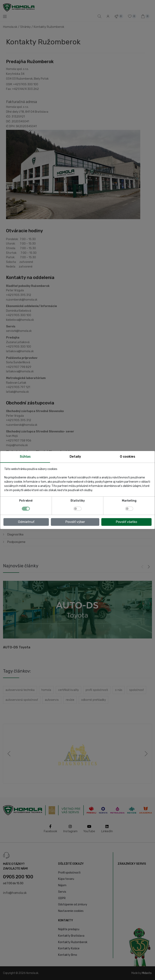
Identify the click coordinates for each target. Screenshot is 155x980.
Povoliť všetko (126, 522)
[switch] (77, 509)
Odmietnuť (26, 522)
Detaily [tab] (75, 457)
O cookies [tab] (128, 457)
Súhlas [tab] (25, 457)
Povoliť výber (75, 522)
